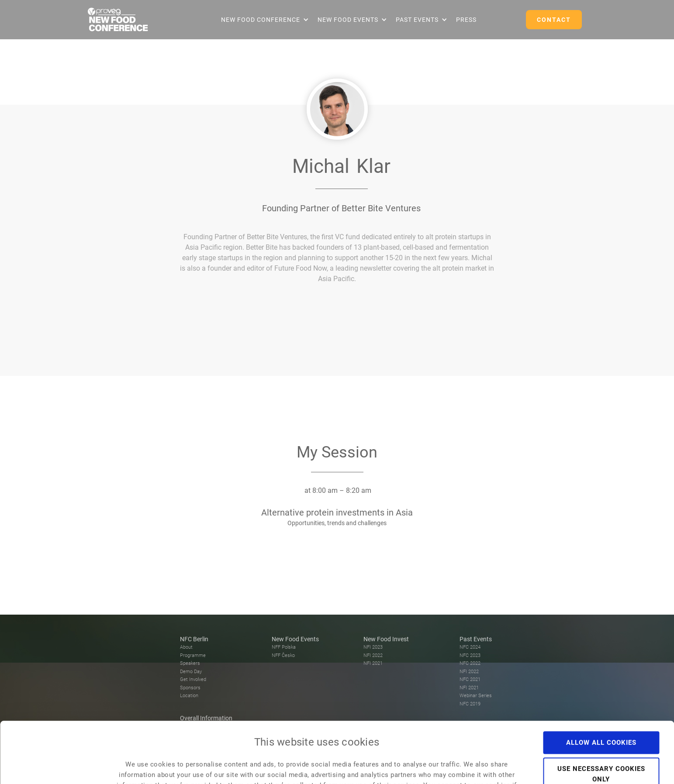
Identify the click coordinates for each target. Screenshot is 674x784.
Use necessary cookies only (601, 717)
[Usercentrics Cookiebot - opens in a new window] (57, 767)
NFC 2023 (470, 655)
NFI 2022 (373, 655)
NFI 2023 (373, 647)
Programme (193, 655)
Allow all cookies (601, 685)
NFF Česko (283, 655)
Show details (494, 767)
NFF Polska (284, 647)
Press (466, 20)
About (186, 647)
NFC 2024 (470, 647)
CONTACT (554, 20)
